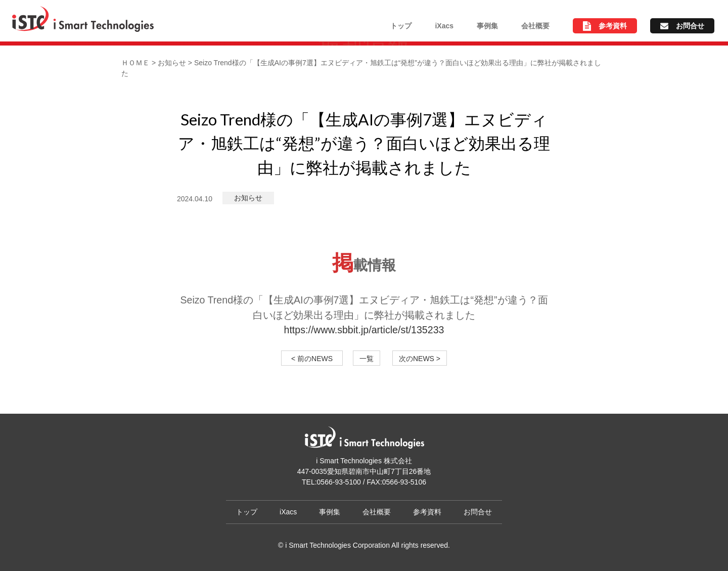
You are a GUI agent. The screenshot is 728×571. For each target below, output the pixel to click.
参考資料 (613, 26)
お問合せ (690, 26)
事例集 (487, 26)
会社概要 (535, 26)
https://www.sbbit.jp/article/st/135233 (364, 330)
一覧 (367, 359)
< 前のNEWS (315, 359)
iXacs (444, 26)
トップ (401, 26)
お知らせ (248, 198)
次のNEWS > (420, 359)
